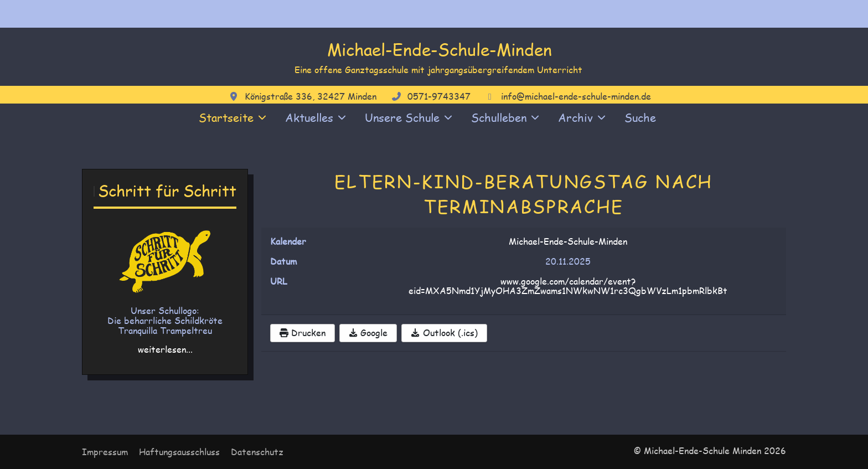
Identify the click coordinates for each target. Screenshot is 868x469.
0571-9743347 (439, 96)
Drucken (303, 333)
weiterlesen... (165, 349)
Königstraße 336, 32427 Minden (311, 96)
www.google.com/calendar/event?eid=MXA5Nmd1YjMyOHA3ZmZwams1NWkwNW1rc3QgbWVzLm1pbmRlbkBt (568, 286)
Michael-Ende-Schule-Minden (440, 49)
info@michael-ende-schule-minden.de (576, 96)
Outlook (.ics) (444, 333)
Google (368, 333)
